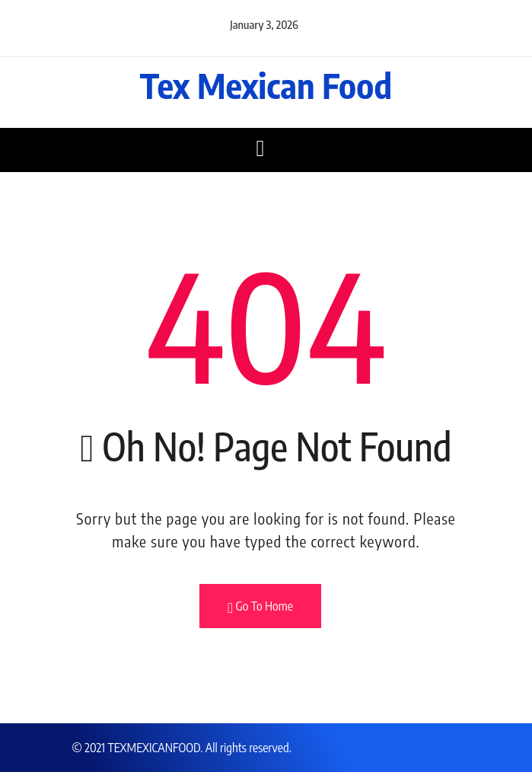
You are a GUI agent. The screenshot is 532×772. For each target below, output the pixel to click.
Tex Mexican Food (266, 85)
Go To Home (260, 607)
